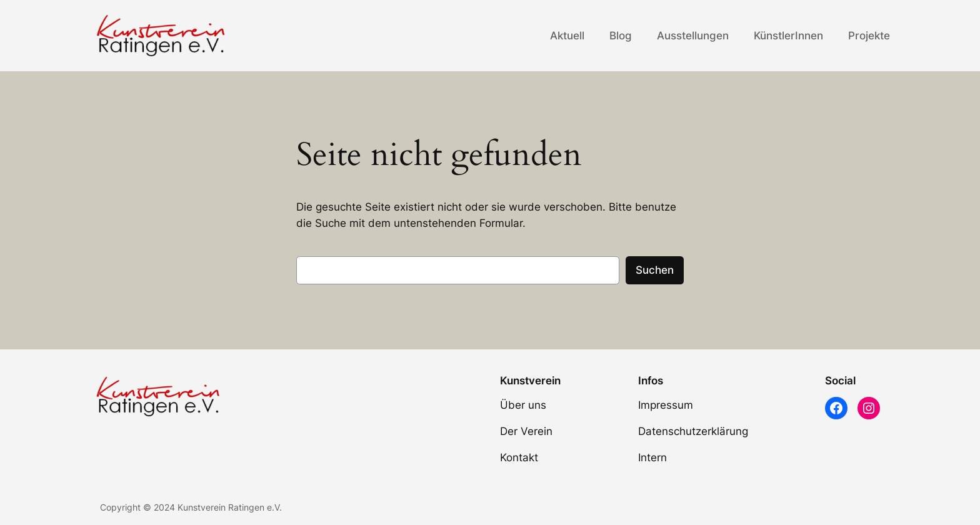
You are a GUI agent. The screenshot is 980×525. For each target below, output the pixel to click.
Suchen (655, 270)
